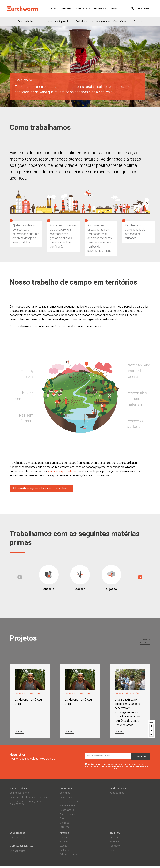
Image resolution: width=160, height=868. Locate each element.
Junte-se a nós (82, 9)
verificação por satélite (62, 471)
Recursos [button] (99, 9)
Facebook (115, 846)
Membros (64, 823)
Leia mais (20, 731)
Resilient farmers (26, 418)
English (63, 837)
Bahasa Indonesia (69, 854)
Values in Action (68, 806)
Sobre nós (66, 9)
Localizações (18, 833)
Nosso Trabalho (19, 788)
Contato (114, 9)
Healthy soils (27, 374)
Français (64, 842)
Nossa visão (66, 797)
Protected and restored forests (138, 371)
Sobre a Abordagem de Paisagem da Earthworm (42, 488)
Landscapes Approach (57, 21)
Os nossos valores (69, 801)
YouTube (114, 842)
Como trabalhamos (28, 21)
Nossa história (67, 810)
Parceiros (65, 827)
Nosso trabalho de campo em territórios (29, 797)
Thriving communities (22, 396)
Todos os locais (18, 837)
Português (144, 9)
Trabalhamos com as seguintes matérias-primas (101, 21)
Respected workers (135, 424)
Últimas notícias (17, 851)
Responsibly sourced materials (137, 399)
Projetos (138, 21)
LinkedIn (114, 837)
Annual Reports (67, 814)
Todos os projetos (145, 641)
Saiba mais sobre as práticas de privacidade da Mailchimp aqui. (107, 769)
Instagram (115, 850)
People (63, 818)
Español (64, 846)
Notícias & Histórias (21, 846)
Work (54, 8)
